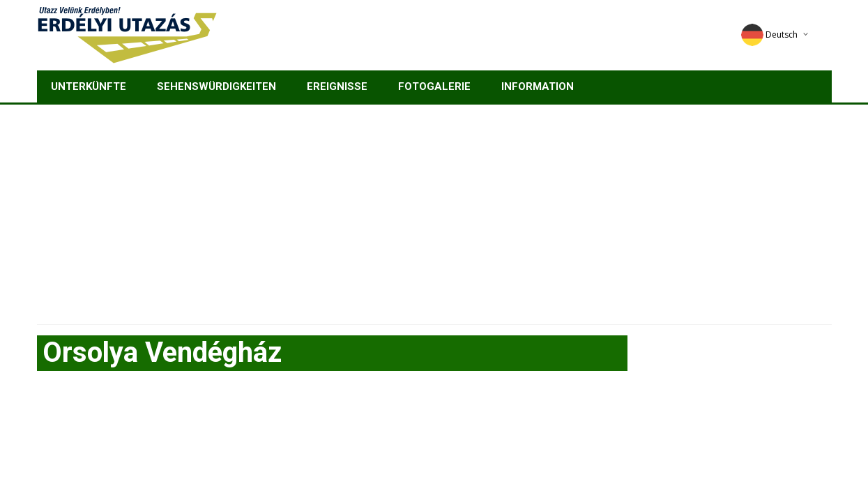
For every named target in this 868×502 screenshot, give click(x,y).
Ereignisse (337, 86)
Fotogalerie (434, 86)
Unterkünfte (89, 86)
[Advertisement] (434, 209)
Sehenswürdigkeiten (216, 86)
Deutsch (769, 35)
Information (538, 86)
